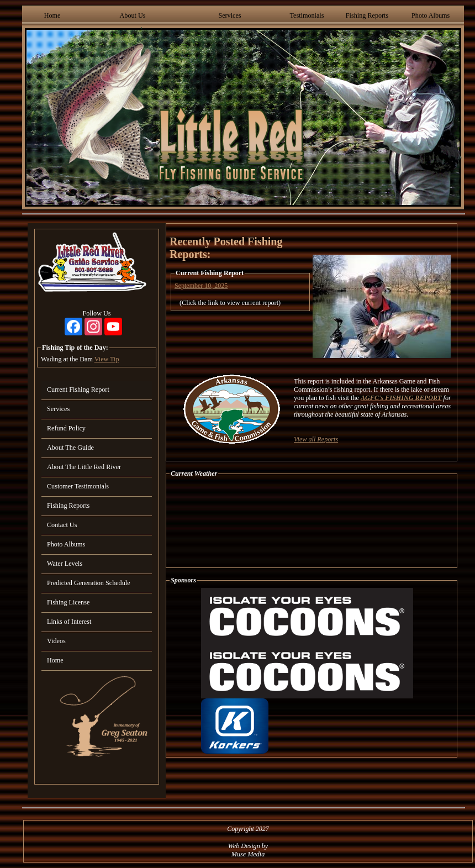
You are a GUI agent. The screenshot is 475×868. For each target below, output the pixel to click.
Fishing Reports (367, 15)
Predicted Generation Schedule (89, 583)
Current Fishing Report (78, 390)
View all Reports (316, 439)
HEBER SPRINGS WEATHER (312, 523)
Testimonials (307, 15)
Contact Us (62, 525)
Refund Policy (66, 428)
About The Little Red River (84, 467)
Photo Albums (431, 15)
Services (229, 15)
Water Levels (65, 564)
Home (52, 15)
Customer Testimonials (78, 486)
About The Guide (70, 448)
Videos (56, 641)
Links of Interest (69, 622)
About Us (133, 15)
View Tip (107, 359)
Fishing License (68, 602)
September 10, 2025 (201, 286)
